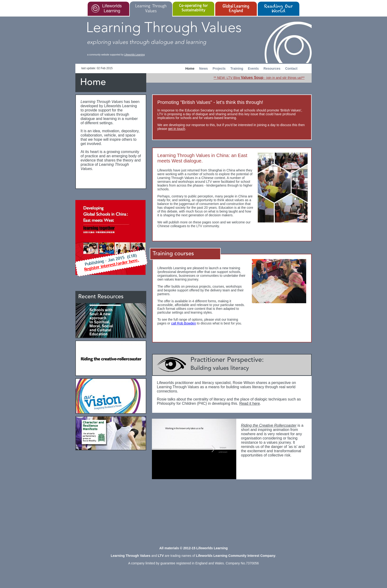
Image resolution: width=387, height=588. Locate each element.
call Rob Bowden (183, 323)
